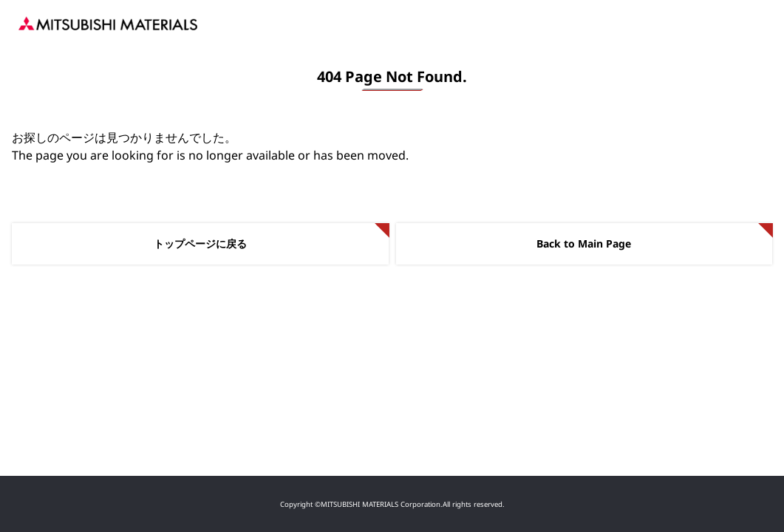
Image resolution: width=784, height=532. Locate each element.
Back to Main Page (584, 243)
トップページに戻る (200, 243)
